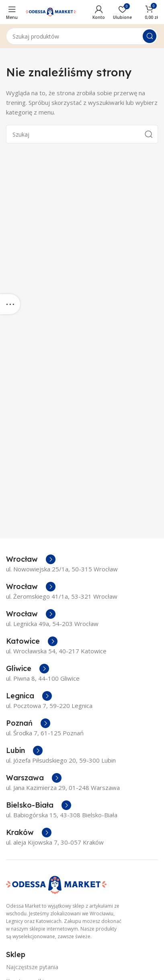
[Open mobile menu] (12, 12)
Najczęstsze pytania (32, 967)
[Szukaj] (82, 36)
